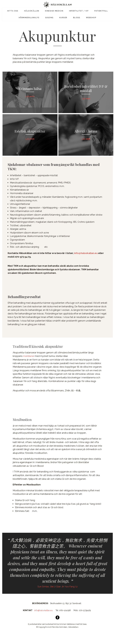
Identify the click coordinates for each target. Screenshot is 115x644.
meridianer (29, 361)
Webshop (90, 17)
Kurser (63, 17)
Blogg (76, 17)
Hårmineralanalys (31, 17)
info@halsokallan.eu (86, 258)
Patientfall (100, 11)
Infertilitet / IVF (78, 11)
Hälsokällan (33, 11)
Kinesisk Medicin (54, 11)
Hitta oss (14, 11)
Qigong (50, 17)
